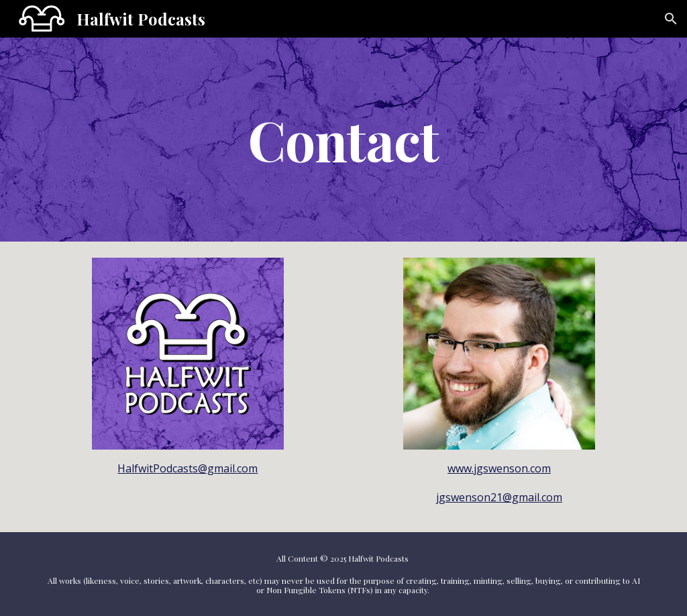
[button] (671, 19)
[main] (344, 140)
